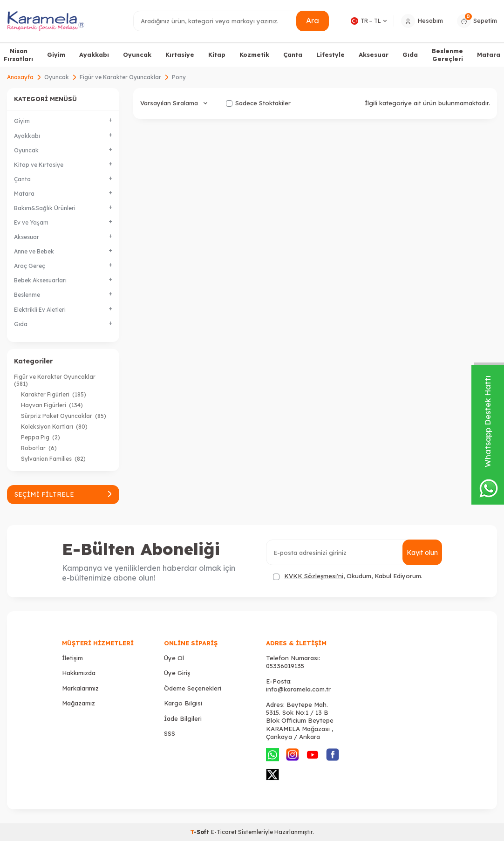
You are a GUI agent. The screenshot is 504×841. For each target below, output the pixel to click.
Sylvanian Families (53, 459)
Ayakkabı (94, 55)
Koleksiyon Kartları (54, 427)
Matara (489, 55)
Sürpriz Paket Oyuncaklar (64, 416)
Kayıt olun (422, 553)
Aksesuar (374, 55)
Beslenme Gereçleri (447, 55)
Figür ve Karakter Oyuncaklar (120, 77)
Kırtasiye (180, 55)
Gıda (410, 55)
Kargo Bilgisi (183, 703)
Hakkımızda (79, 673)
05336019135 (285, 666)
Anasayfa (20, 77)
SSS (170, 733)
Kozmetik (254, 55)
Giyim (56, 55)
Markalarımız (80, 688)
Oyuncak (137, 55)
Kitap (217, 55)
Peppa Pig (41, 437)
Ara (313, 21)
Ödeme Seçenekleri (193, 688)
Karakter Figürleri (54, 394)
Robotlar (39, 448)
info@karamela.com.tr (298, 689)
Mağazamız (78, 703)
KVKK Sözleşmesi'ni (314, 576)
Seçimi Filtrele (63, 494)
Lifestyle (330, 55)
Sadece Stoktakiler (258, 103)
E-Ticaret (224, 832)
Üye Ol (174, 658)
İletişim (72, 658)
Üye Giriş (177, 673)
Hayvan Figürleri (52, 405)
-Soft (201, 832)
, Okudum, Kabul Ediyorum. (348, 576)
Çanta (293, 55)
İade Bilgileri (183, 718)
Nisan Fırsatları (18, 55)
